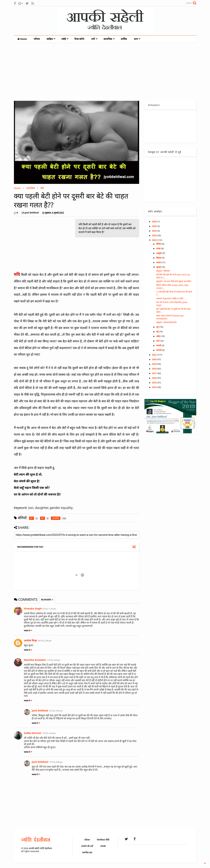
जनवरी (159, 350)
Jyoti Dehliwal (40, 710)
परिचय (37, 39)
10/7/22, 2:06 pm (45, 641)
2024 (155, 231)
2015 (155, 383)
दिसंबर (159, 244)
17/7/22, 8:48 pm (56, 762)
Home (22, 39)
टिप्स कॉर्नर (79, 39)
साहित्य (51, 39)
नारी (94, 39)
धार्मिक (124, 39)
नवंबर (159, 249)
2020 (155, 359)
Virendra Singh (33, 609)
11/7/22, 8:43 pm (53, 660)
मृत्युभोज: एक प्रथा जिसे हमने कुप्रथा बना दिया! (174, 281)
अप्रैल (158, 336)
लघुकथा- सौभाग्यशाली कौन (166, 322)
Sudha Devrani (33, 733)
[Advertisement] (105, 72)
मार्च (158, 341)
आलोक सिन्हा (31, 640)
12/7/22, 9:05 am (56, 711)
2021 (155, 355)
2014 (155, 387)
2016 (155, 378)
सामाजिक (109, 39)
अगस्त (159, 262)
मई (158, 332)
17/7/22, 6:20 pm (49, 733)
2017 (155, 373)
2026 (155, 222)
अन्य (137, 39)
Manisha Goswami (35, 660)
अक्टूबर (159, 253)
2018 (155, 369)
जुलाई (159, 267)
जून (158, 327)
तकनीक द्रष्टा (87, 852)
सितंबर (159, 258)
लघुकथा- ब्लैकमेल (163, 271)
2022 (155, 240)
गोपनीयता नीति (103, 840)
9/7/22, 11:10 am (49, 609)
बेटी (42, 188)
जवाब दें (28, 630)
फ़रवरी (159, 346)
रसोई (65, 39)
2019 (155, 364)
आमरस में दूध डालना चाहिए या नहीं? (170, 299)
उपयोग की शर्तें (87, 846)
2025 (155, 226)
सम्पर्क (103, 846)
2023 (155, 236)
